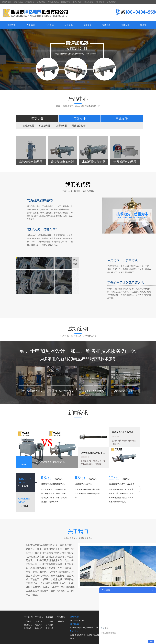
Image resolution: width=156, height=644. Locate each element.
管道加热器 (18, 2)
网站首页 (12, 25)
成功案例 (87, 25)
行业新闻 (49, 621)
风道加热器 (30, 2)
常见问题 (49, 628)
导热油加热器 (53, 2)
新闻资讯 (69, 25)
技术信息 (106, 25)
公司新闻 (49, 625)
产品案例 (60, 621)
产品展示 (50, 25)
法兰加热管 (66, 2)
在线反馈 (125, 25)
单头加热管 (100, 2)
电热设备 (39, 621)
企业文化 (28, 625)
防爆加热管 (111, 2)
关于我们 (31, 25)
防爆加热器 (41, 2)
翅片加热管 (77, 2)
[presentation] (3, 60)
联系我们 (144, 25)
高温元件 (39, 628)
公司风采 (28, 628)
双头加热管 (88, 2)
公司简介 (28, 621)
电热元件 (39, 625)
